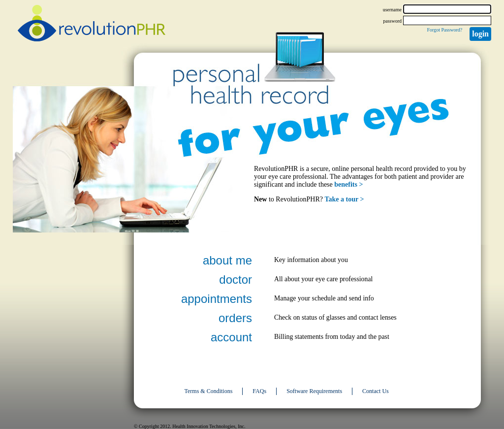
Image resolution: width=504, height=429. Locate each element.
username (392, 10)
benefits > (348, 184)
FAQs (259, 391)
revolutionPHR (92, 25)
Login (480, 34)
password (392, 21)
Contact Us (376, 391)
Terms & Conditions (209, 391)
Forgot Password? (444, 30)
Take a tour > (345, 199)
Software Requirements (314, 391)
